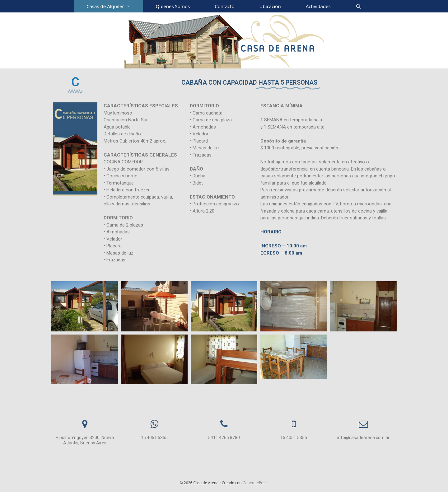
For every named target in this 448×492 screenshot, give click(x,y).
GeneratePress (255, 483)
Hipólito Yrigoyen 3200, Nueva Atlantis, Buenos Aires (85, 440)
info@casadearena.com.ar (363, 438)
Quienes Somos (173, 6)
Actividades (318, 6)
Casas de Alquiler (115, 6)
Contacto (224, 6)
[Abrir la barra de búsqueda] (359, 6)
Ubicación (270, 6)
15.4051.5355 (154, 438)
